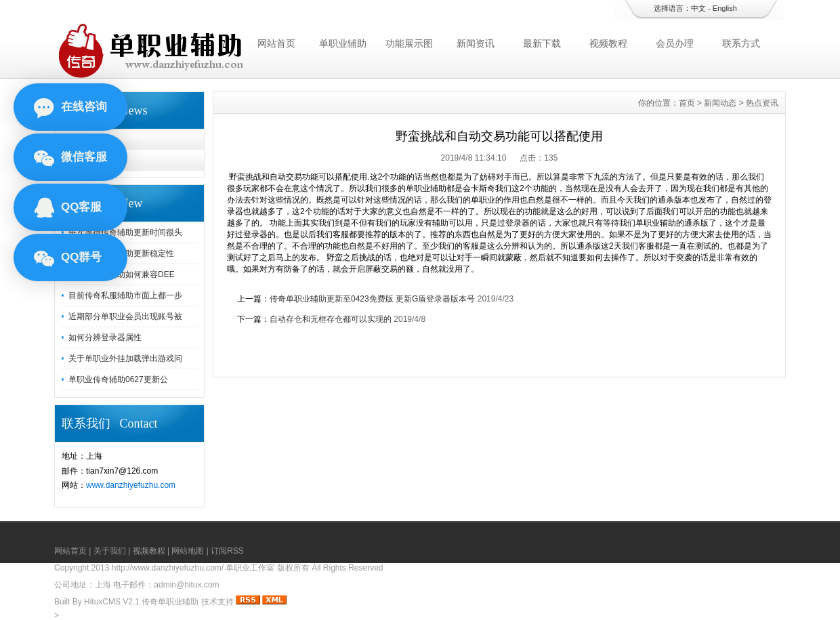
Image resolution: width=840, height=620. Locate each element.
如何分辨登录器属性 (105, 337)
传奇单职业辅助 (170, 602)
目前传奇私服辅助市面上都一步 (125, 295)
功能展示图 (409, 43)
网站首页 (276, 43)
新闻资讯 (476, 43)
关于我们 (110, 551)
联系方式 (741, 43)
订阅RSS (227, 551)
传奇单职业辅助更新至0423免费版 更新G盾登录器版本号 (372, 299)
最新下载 (542, 43)
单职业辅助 (343, 43)
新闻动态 (91, 140)
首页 (687, 103)
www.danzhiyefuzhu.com (131, 485)
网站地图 (188, 551)
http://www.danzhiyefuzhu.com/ (168, 568)
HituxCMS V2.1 (112, 602)
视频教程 (608, 43)
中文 (698, 8)
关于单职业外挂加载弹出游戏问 (125, 358)
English (725, 8)
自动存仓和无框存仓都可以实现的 (331, 319)
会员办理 (675, 43)
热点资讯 (91, 160)
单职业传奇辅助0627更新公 (118, 379)
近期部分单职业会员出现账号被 (125, 316)
